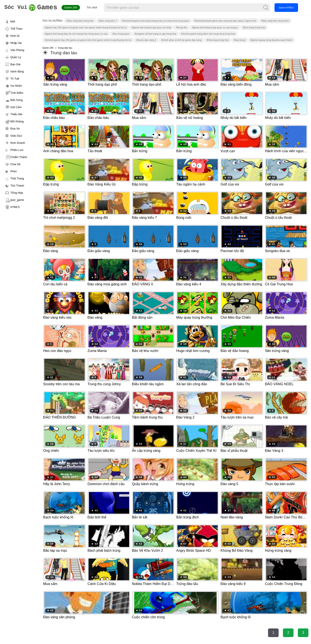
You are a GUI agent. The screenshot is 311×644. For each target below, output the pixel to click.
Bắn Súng (17, 100)
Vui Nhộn (16, 86)
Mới (13, 22)
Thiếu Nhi (16, 114)
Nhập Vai (16, 43)
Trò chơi (97, 7)
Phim (14, 171)
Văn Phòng (17, 50)
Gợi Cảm (16, 107)
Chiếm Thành (19, 157)
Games (33, 8)
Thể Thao (16, 29)
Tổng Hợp (17, 193)
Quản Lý (16, 57)
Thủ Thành (17, 186)
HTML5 (15, 207)
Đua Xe (15, 129)
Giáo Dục (16, 136)
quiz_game (17, 200)
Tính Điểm (17, 93)
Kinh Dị (15, 36)
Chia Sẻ (15, 164)
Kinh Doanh (18, 143)
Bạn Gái (15, 64)
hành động (17, 71)
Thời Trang (17, 178)
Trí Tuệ (15, 79)
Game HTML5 (291, 8)
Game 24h (76, 7)
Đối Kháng (17, 121)
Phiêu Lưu (17, 150)
